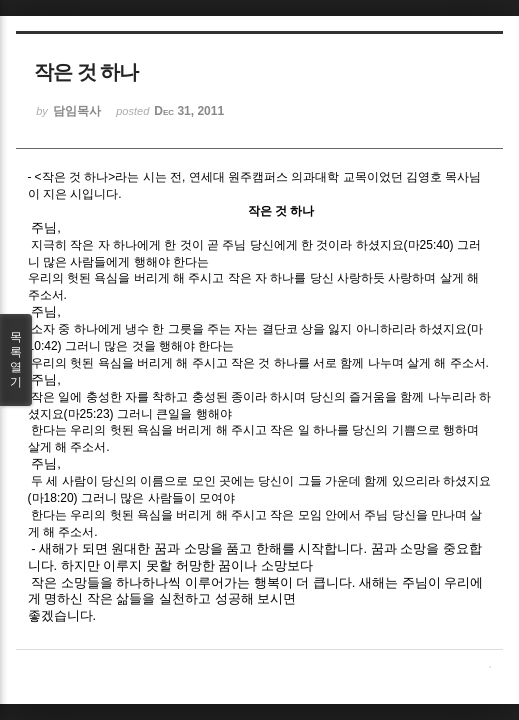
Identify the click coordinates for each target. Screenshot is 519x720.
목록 (16, 360)
